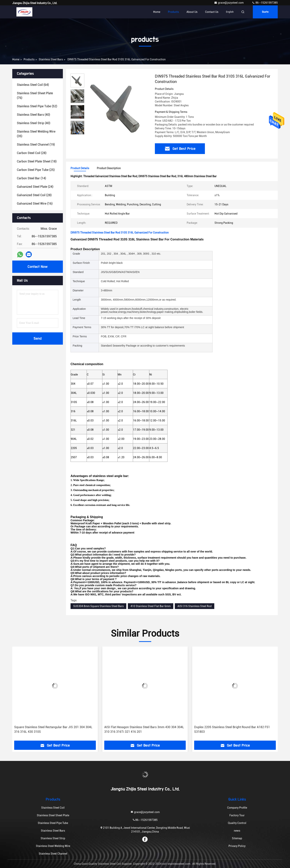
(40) (33, 115)
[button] (77, 133)
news (237, 831)
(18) (37, 161)
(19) (36, 145)
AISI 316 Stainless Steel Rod (195, 606)
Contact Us (212, 12)
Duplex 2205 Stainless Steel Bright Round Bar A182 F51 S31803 (232, 729)
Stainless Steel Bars (51, 59)
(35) (36, 134)
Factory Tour (237, 815)
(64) (33, 85)
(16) (35, 204)
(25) (36, 170)
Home (157, 12)
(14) (31, 178)
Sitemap (237, 838)
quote (265, 12)
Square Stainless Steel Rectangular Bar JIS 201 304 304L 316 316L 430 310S (53, 729)
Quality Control (237, 823)
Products (173, 12)
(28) (32, 153)
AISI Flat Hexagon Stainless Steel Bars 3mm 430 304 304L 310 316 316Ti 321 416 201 (144, 729)
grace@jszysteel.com (229, 3)
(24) (35, 187)
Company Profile (237, 808)
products (29, 59)
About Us (192, 12)
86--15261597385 (265, 3)
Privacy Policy (237, 846)
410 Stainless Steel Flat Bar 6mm (151, 606)
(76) (35, 95)
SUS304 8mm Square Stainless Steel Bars (98, 606)
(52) (37, 106)
